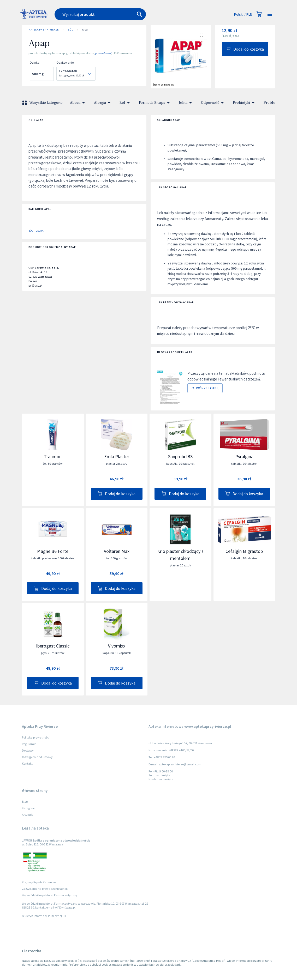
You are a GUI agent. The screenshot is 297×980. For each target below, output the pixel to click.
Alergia (103, 103)
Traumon (53, 456)
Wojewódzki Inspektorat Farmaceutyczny (50, 895)
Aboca (78, 103)
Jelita (186, 103)
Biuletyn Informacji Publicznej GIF (44, 916)
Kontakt (27, 763)
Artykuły (28, 815)
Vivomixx (117, 646)
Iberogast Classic (53, 646)
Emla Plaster (117, 456)
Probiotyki (245, 103)
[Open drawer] (270, 14)
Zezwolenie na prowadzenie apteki (45, 889)
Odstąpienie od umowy (37, 757)
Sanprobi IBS (180, 456)
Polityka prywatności (36, 737)
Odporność (213, 103)
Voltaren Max (117, 551)
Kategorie (28, 808)
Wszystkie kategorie (43, 103)
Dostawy (28, 750)
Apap (85, 30)
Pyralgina (244, 456)
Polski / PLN (243, 14)
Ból (70, 30)
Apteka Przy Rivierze (44, 30)
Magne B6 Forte (53, 551)
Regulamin (29, 744)
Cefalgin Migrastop (244, 551)
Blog (25, 801)
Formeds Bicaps (155, 103)
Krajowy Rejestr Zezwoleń (39, 882)
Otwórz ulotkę (205, 388)
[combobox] (117, 14)
